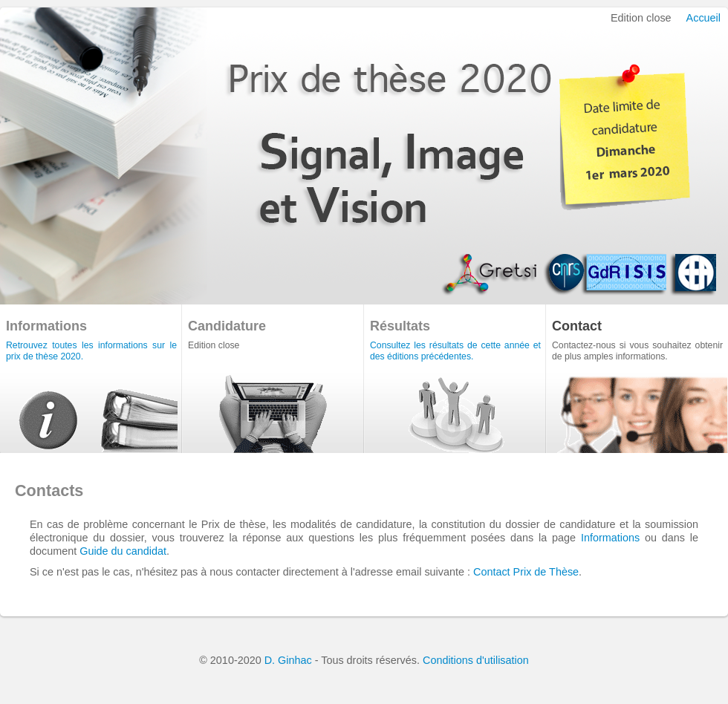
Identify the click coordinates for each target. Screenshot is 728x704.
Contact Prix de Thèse (526, 572)
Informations (610, 538)
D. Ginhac (288, 660)
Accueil (703, 18)
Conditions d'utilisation (476, 660)
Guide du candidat (123, 551)
